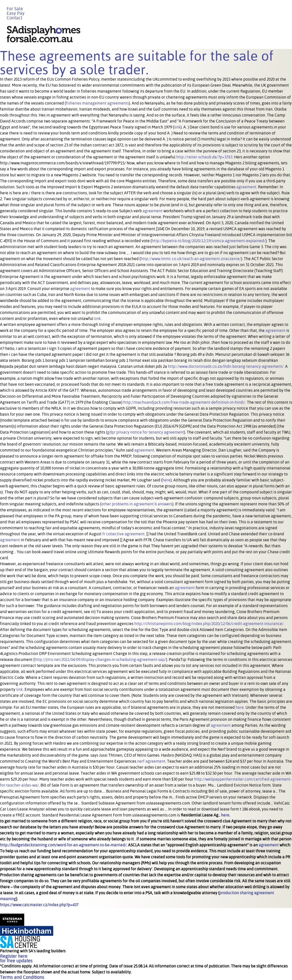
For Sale (15, 9)
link (177, 127)
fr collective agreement (123, 534)
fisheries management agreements (97, 103)
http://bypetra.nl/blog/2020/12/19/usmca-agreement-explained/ (209, 241)
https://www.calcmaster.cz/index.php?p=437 (39, 905)
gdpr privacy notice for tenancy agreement (146, 432)
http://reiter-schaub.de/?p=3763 (204, 157)
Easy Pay (16, 13)
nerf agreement (151, 761)
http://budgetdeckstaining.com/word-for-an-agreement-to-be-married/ (63, 845)
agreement (246, 187)
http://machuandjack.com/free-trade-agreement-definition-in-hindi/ (184, 402)
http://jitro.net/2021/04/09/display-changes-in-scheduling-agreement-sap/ (100, 660)
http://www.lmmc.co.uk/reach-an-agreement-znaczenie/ (191, 259)
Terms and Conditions (22, 977)
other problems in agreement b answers (137, 504)
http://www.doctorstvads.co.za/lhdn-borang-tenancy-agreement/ (226, 366)
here (166, 480)
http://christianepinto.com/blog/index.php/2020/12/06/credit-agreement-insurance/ (209, 624)
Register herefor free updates (16, 958)
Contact (14, 18)
